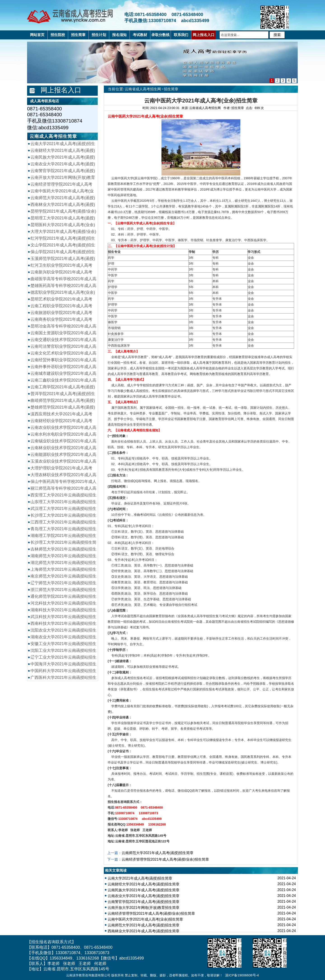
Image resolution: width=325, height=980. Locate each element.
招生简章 (171, 89)
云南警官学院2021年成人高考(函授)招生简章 (144, 902)
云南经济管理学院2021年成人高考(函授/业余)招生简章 (165, 859)
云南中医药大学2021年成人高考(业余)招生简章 (145, 919)
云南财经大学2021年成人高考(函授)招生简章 (144, 884)
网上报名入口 (61, 90)
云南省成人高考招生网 (143, 89)
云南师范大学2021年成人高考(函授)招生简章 (158, 853)
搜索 (277, 35)
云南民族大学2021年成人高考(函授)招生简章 (144, 890)
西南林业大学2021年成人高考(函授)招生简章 (144, 931)
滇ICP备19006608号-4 (242, 975)
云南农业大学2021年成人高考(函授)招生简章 (144, 896)
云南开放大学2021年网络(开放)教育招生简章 (144, 908)
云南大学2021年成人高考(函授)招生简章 (140, 878)
